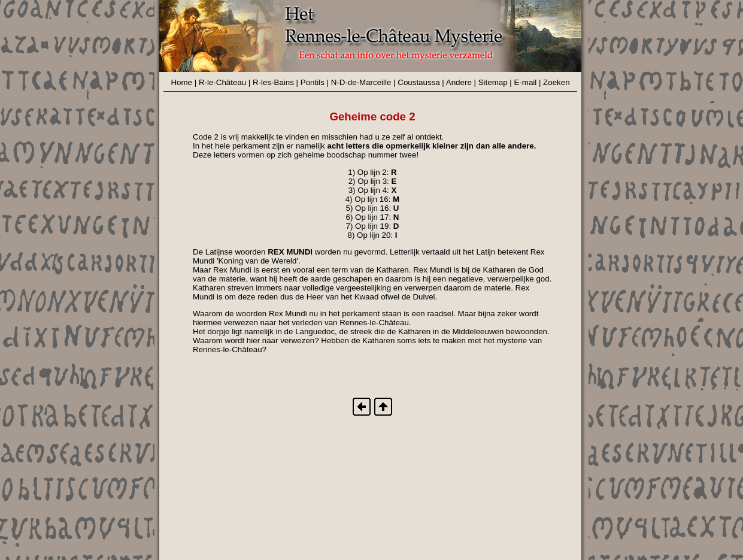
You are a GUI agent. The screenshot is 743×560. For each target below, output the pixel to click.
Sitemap (493, 82)
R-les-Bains (273, 82)
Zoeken (556, 82)
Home (181, 82)
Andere (459, 82)
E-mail (525, 82)
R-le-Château (222, 82)
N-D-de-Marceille (361, 82)
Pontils (313, 82)
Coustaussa (418, 82)
